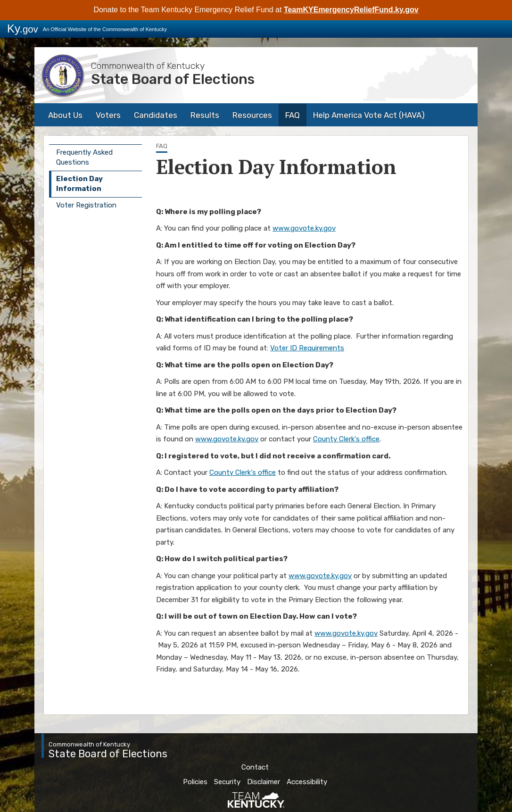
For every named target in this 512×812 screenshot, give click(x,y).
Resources (252, 115)
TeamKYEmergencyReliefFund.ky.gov (351, 10)
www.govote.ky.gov (304, 228)
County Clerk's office (346, 439)
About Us (65, 115)
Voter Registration (86, 205)
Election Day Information (79, 184)
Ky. (23, 29)
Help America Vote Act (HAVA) (369, 115)
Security (227, 782)
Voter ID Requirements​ (307, 348)
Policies (195, 782)
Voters (108, 115)
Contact (255, 767)
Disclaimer (264, 782)
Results (205, 115)
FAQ (293, 115)
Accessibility (307, 782)
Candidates (156, 115)
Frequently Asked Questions (84, 157)
